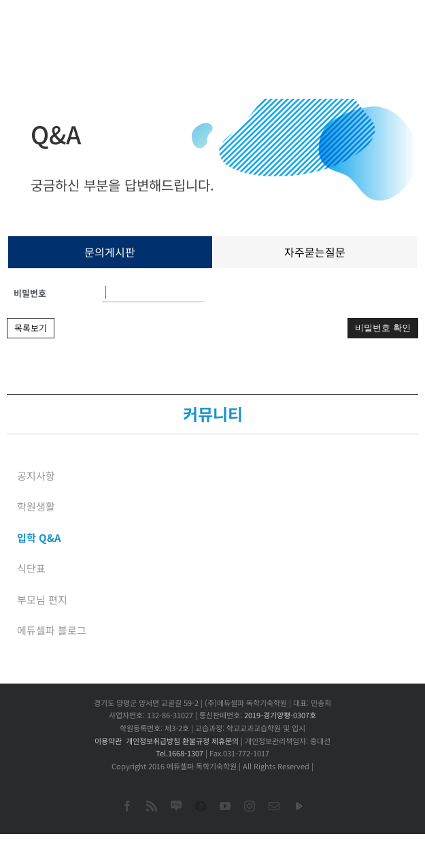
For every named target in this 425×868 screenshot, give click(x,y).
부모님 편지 (42, 599)
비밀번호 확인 (383, 328)
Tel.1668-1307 (180, 753)
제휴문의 (225, 741)
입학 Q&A (39, 537)
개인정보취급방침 (153, 741)
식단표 (31, 568)
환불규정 (196, 741)
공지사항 (36, 476)
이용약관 (108, 741)
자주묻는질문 (315, 252)
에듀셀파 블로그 (52, 630)
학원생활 (36, 506)
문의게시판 (110, 252)
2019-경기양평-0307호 (280, 715)
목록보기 (31, 328)
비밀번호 (30, 293)
